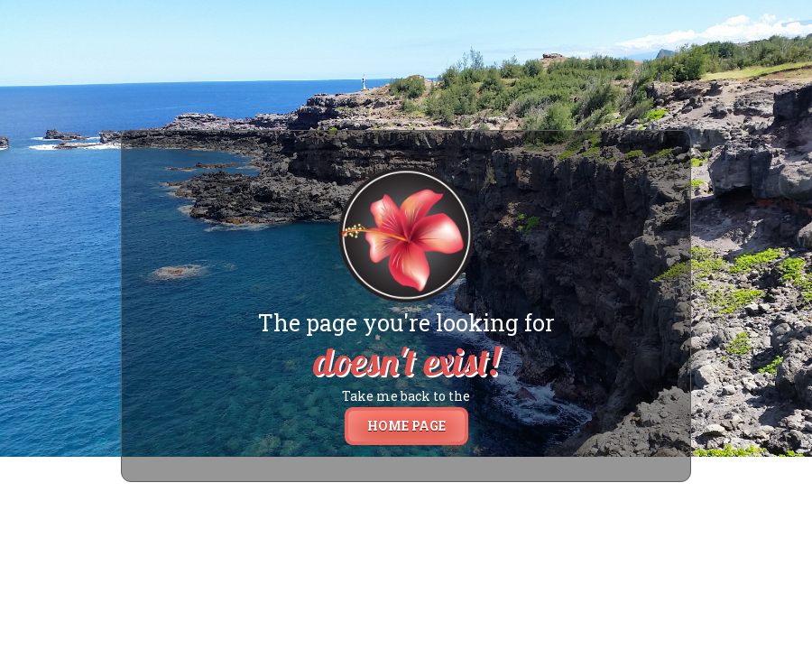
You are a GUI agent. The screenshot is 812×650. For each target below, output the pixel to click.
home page (406, 426)
